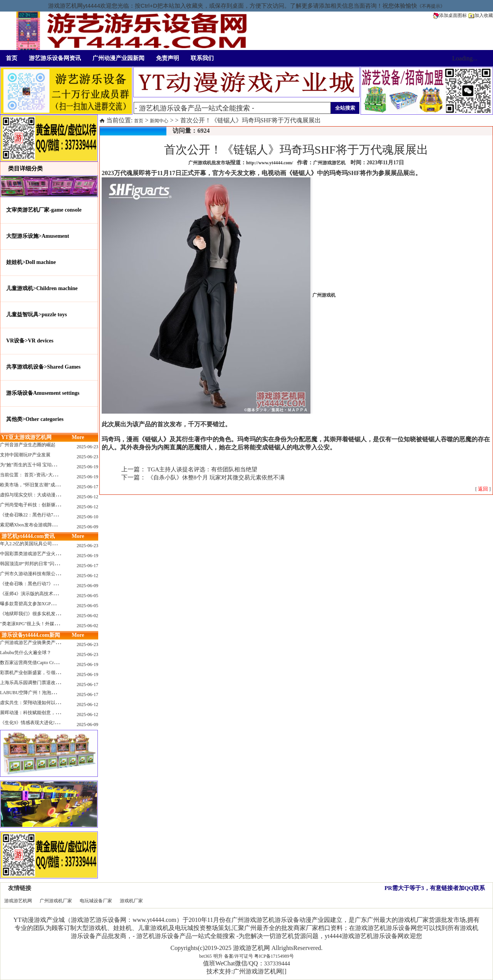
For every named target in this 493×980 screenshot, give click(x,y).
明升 (218, 956)
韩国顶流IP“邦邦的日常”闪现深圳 (34, 564)
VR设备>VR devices (30, 341)
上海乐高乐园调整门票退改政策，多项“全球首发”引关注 (58, 683)
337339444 (277, 963)
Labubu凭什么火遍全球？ (26, 653)
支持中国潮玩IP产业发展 (25, 455)
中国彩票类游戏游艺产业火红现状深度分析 (44, 554)
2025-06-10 (87, 517)
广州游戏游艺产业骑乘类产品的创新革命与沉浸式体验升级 (60, 643)
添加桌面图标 (450, 15)
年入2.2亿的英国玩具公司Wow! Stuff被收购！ (46, 544)
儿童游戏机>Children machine (42, 288)
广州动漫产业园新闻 (118, 58)
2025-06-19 (87, 467)
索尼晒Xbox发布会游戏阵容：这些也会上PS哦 (47, 525)
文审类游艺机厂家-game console (44, 210)
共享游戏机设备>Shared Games (43, 367)
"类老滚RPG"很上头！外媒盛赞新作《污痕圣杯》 (50, 624)
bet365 (205, 956)
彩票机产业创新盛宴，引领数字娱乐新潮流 (44, 673)
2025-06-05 (87, 596)
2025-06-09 (87, 527)
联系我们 (202, 58)
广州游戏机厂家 (56, 901)
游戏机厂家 (131, 901)
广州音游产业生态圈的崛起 (28, 445)
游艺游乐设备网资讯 (55, 58)
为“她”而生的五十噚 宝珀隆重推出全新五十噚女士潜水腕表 (60, 465)
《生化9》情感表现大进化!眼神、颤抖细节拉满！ (50, 723)
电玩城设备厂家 (96, 901)
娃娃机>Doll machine (31, 262)
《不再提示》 (431, 6)
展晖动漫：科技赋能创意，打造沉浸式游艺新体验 (51, 713)
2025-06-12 (87, 497)
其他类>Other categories (35, 419)
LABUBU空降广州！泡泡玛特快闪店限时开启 (46, 693)
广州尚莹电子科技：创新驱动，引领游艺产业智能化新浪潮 (60, 505)
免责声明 (168, 58)
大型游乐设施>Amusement (38, 236)
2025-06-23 (87, 447)
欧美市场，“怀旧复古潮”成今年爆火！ (39, 485)
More (78, 437)
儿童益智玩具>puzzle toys (37, 315)
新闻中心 (159, 121)
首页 (12, 58)
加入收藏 (481, 15)
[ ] (483, 489)
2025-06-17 (87, 487)
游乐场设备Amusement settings (43, 393)
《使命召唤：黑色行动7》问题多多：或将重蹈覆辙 (52, 584)
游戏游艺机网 (18, 901)
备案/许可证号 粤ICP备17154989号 (259, 956)
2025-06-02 (87, 616)
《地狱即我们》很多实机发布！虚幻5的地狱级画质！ (54, 614)
